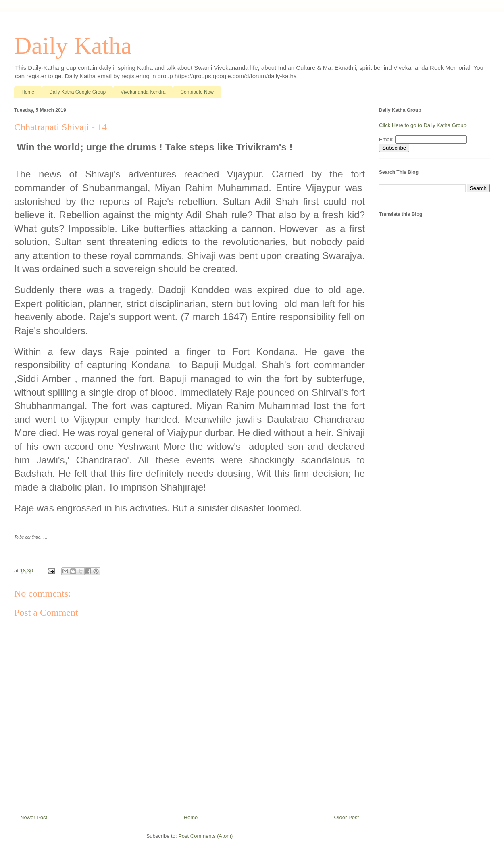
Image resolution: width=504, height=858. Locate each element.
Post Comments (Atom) (205, 836)
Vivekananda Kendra (143, 92)
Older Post (347, 817)
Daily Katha (73, 46)
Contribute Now (197, 92)
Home (28, 92)
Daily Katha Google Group (77, 92)
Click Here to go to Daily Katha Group (423, 125)
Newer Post (34, 817)
